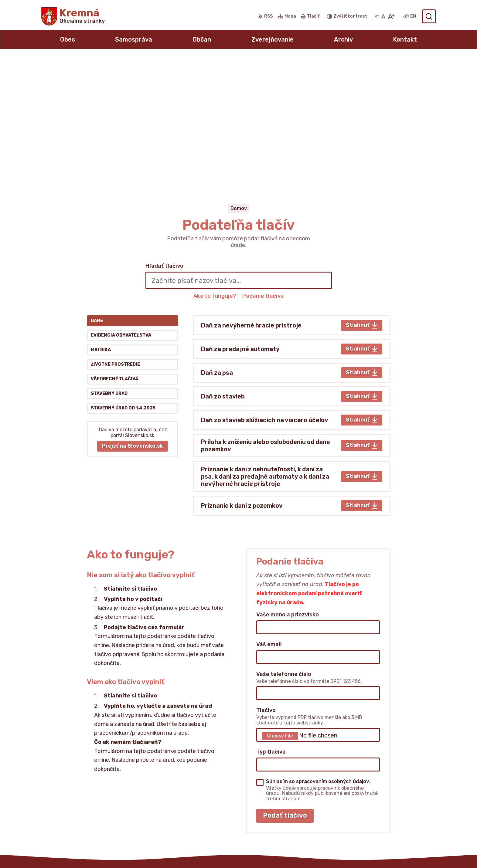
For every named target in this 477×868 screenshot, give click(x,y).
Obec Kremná (338, 852)
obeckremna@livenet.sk (398, 818)
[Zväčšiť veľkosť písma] (391, 16)
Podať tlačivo (285, 684)
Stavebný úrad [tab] (109, 262)
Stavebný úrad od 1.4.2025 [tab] (123, 276)
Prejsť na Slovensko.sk (133, 314)
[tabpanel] (292, 283)
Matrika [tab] (101, 218)
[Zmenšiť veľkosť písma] (376, 16)
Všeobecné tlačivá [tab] (114, 247)
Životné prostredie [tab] (115, 233)
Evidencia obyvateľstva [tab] (121, 203)
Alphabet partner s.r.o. (250, 852)
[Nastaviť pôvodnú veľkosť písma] (383, 16)
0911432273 (384, 812)
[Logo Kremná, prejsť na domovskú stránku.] (73, 16)
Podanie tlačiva (263, 164)
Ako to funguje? (215, 164)
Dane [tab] (97, 189)
